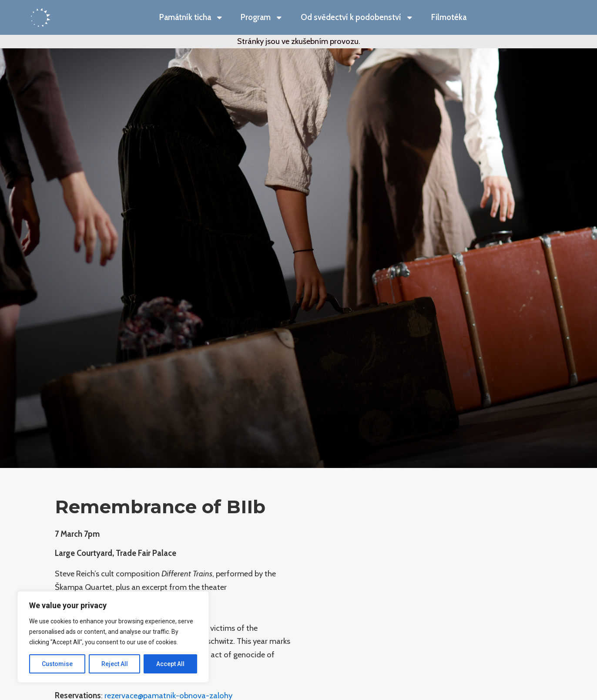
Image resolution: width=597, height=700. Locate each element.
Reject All (115, 664)
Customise (57, 664)
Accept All (170, 664)
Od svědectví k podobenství (357, 18)
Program (262, 18)
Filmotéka (449, 17)
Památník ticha (191, 18)
